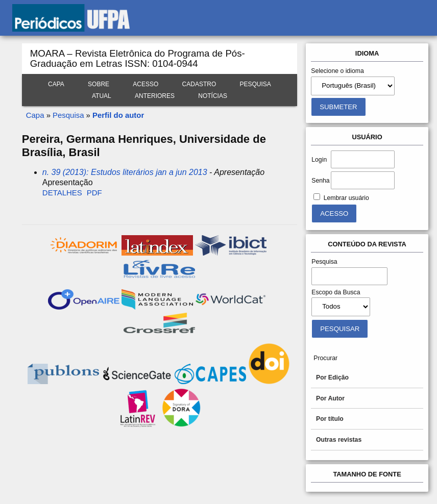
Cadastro (199, 84)
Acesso (145, 84)
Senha (320, 181)
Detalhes (62, 193)
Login (319, 160)
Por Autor (330, 398)
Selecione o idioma (337, 71)
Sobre (99, 84)
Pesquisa (255, 84)
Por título (330, 419)
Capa (56, 84)
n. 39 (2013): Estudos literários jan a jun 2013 (125, 172)
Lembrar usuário (346, 198)
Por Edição (332, 377)
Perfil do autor (118, 115)
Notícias (213, 96)
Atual (102, 96)
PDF (94, 193)
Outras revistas (339, 440)
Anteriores (155, 96)
